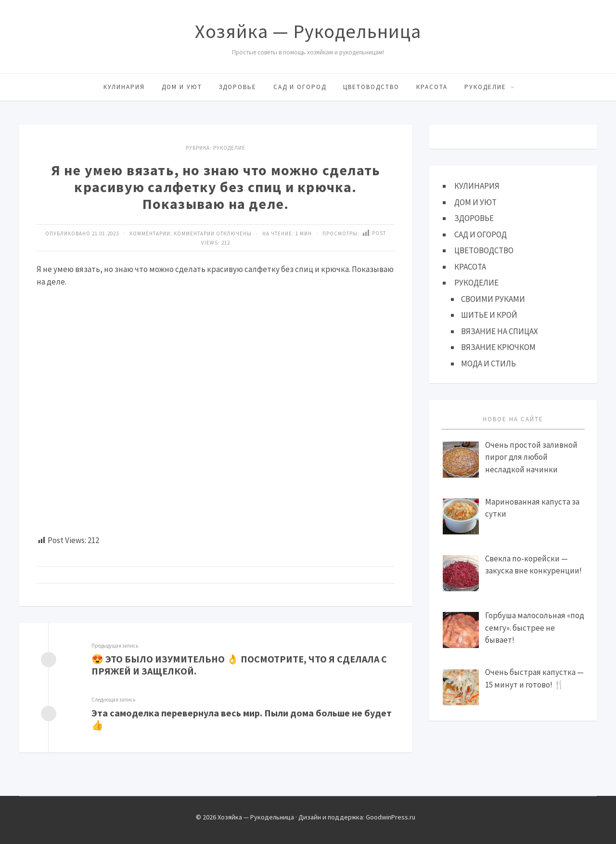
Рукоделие (229, 148)
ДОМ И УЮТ (182, 87)
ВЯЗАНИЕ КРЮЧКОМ (498, 347)
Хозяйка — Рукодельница (308, 31)
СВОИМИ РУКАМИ (493, 299)
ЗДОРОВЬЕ (238, 87)
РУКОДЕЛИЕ (485, 87)
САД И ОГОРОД (300, 87)
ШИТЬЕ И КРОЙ (489, 315)
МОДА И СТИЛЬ (488, 364)
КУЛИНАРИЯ (124, 87)
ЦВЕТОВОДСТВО (371, 87)
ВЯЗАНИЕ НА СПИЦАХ (500, 331)
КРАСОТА (432, 87)
